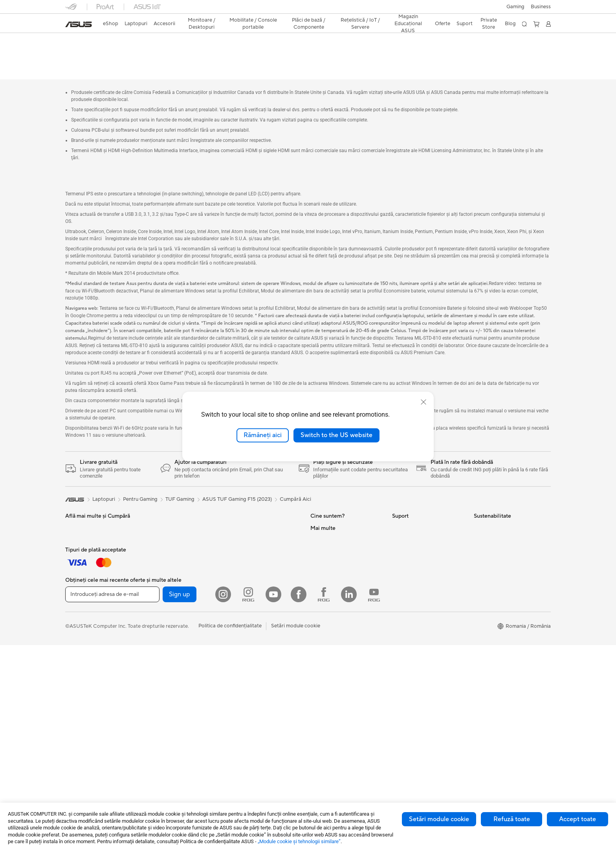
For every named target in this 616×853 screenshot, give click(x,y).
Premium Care (409, 547)
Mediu (481, 512)
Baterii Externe (82, 672)
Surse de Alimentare (251, 571)
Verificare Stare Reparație (422, 559)
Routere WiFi (243, 631)
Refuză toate (512, 819)
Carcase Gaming (247, 548)
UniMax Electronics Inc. (338, 618)
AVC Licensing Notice (335, 701)
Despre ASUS (326, 512)
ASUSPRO (323, 665)
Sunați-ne (403, 606)
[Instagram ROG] (248, 802)
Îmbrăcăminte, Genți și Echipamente (91, 645)
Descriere (75, 54)
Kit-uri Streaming (85, 631)
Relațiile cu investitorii (336, 559)
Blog (510, 24)
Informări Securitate (415, 618)
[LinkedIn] (349, 802)
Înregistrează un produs (419, 583)
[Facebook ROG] (324, 802)
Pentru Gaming (82, 571)
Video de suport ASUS (418, 630)
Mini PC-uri (159, 607)
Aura (316, 736)
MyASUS (403, 642)
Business (541, 7)
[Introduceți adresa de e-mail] (112, 802)
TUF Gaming (180, 483)
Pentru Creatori (83, 548)
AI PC (317, 642)
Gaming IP (159, 524)
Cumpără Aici (295, 483)
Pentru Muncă (81, 536)
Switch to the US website (336, 435)
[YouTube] (273, 802)
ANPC (399, 653)
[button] (515, 7)
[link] (79, 24)
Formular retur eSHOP (418, 512)
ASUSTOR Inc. (327, 594)
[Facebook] (299, 802)
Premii (318, 547)
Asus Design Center (333, 654)
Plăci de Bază (243, 524)
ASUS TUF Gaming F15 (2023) (119, 41)
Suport (174, 54)
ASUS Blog (323, 689)
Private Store (489, 24)
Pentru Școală (81, 559)
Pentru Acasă (81, 524)
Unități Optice (244, 595)
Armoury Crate (328, 724)
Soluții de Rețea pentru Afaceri (263, 660)
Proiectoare (160, 559)
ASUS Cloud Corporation (340, 606)
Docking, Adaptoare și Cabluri (100, 660)
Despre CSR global (333, 571)
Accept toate (577, 819)
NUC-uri (156, 595)
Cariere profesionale (334, 524)
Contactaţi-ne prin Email (420, 594)
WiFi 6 (235, 619)
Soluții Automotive (332, 677)
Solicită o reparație (414, 524)
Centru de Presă (329, 583)
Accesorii (157, 666)
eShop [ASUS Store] (111, 24)
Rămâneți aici (263, 435)
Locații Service (409, 571)
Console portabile (167, 642)
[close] (423, 402)
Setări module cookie (439, 819)
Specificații (110, 54)
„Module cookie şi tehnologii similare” (299, 841)
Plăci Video (240, 536)
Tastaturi (75, 595)
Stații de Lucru (163, 618)
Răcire (235, 559)
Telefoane (158, 654)
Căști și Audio (81, 619)
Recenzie (144, 54)
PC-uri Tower (162, 583)
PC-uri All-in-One (166, 571)
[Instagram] (223, 802)
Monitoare (159, 548)
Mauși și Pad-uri (83, 607)
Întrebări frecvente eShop (422, 535)
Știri (315, 535)
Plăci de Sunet (244, 583)
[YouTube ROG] (374, 802)
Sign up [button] (180, 802)
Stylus (154, 512)
